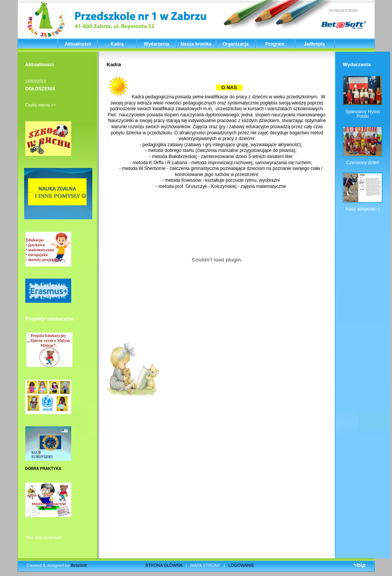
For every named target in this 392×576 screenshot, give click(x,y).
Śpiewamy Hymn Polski (363, 114)
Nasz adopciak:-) (363, 209)
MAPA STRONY (205, 565)
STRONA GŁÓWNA (164, 565)
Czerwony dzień (363, 163)
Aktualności (78, 44)
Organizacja (235, 44)
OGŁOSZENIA (40, 89)
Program (275, 44)
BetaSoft (78, 565)
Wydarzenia (157, 44)
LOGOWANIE (241, 565)
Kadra (117, 44)
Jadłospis (314, 44)
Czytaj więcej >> (41, 105)
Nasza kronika (196, 44)
